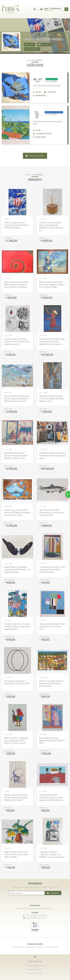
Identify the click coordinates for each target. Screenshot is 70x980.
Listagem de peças (42, 134)
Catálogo (44, 45)
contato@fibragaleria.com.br (35, 918)
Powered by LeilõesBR (35, 973)
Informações (32, 49)
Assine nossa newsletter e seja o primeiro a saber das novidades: (35, 887)
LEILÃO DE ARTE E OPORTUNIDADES (47, 86)
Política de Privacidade (35, 969)
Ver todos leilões (35, 156)
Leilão (30, 45)
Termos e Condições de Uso (35, 966)
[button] (2, 36)
